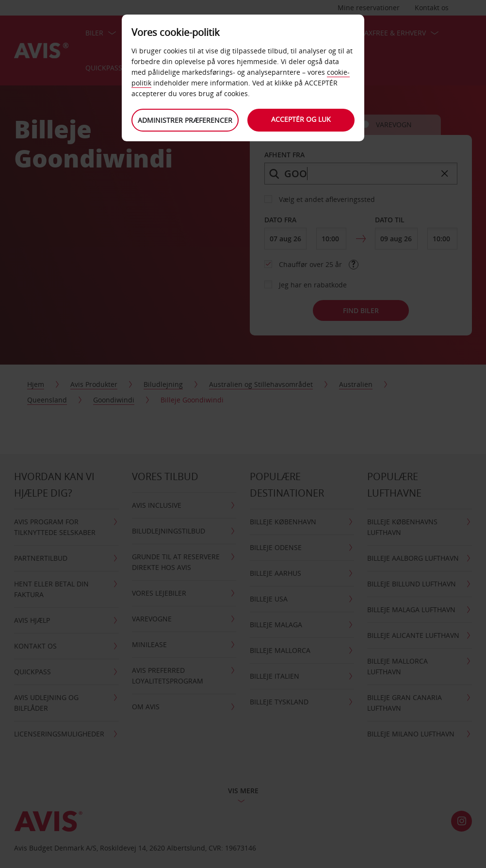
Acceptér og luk (301, 119)
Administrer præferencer (185, 120)
